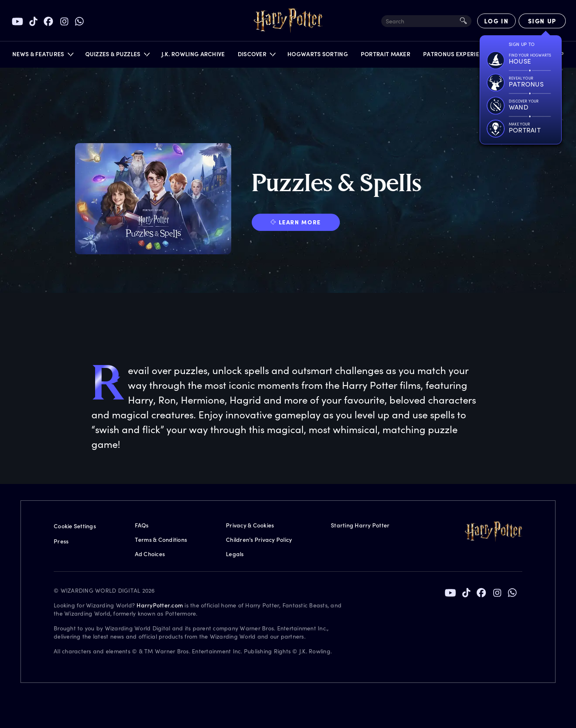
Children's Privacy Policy (259, 540)
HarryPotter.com (160, 605)
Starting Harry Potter (360, 525)
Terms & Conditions (161, 540)
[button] (42, 56)
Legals (235, 554)
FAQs (142, 525)
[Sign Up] (542, 21)
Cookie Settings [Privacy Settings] (75, 526)
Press (61, 541)
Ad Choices (150, 554)
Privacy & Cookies (250, 525)
